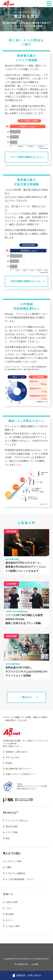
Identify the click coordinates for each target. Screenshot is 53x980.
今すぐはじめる (13, 757)
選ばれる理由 (12, 826)
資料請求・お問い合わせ (17, 752)
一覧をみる (26, 697)
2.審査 (8, 867)
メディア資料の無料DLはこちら (26, 157)
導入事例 (10, 914)
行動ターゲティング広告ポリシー (20, 774)
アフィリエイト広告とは (17, 820)
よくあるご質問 (13, 926)
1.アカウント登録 (13, 861)
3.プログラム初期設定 (15, 873)
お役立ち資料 (12, 902)
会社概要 (35, 964)
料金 (8, 838)
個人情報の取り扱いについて (19, 769)
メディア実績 (12, 832)
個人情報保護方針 (21, 964)
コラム (9, 908)
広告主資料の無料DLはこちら (26, 281)
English (9, 763)
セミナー (10, 920)
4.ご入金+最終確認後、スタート (20, 879)
